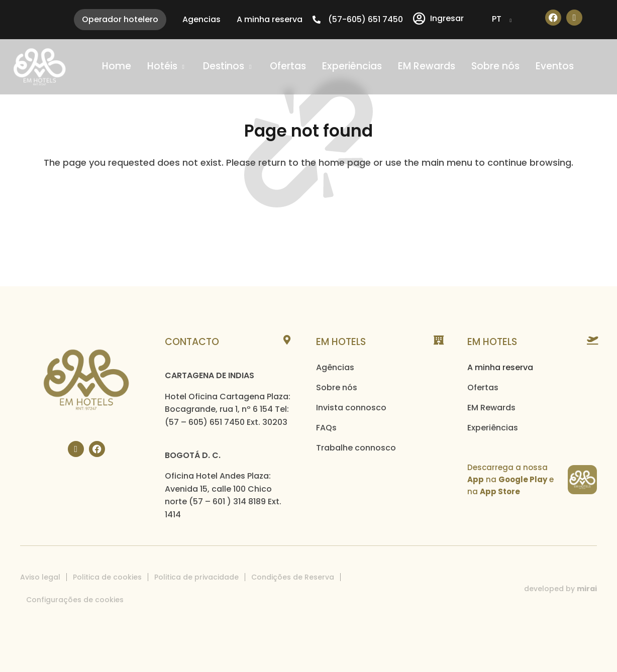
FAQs (326, 428)
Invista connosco (351, 408)
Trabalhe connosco (356, 448)
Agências (335, 367)
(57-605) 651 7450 (366, 19)
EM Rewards (491, 408)
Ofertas (483, 387)
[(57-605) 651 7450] (317, 20)
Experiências (493, 428)
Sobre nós (337, 387)
